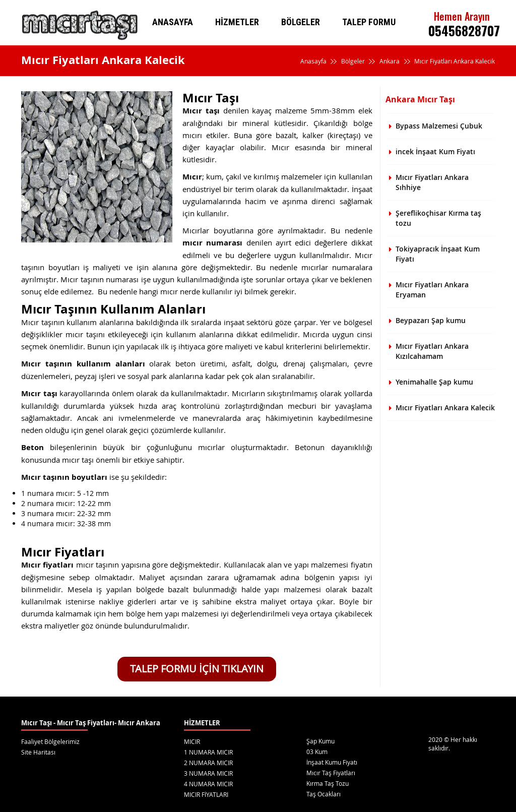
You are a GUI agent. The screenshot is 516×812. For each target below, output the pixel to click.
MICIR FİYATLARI (206, 794)
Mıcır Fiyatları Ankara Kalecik (448, 61)
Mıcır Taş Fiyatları (331, 773)
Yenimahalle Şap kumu (434, 382)
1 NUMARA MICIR (208, 752)
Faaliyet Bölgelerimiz (50, 741)
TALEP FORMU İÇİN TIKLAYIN (197, 669)
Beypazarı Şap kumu (431, 320)
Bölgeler (359, 61)
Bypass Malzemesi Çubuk (439, 126)
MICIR (192, 741)
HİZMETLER (237, 22)
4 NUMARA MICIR (208, 784)
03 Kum (317, 752)
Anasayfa (320, 61)
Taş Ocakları (324, 794)
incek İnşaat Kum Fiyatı (435, 151)
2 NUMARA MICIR (208, 763)
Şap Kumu (320, 741)
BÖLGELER (301, 22)
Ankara (390, 61)
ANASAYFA (173, 22)
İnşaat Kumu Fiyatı (332, 762)
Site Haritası (38, 752)
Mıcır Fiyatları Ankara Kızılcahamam (432, 351)
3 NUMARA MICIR (208, 773)
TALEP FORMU (369, 22)
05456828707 (464, 30)
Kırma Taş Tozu (328, 783)
